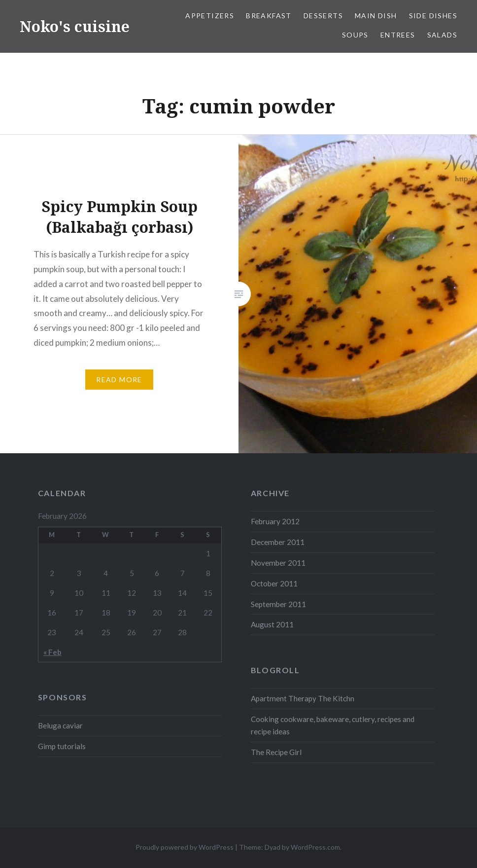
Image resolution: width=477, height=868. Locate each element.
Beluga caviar (60, 725)
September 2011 (278, 604)
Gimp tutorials (62, 746)
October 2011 (274, 583)
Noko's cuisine (75, 26)
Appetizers (210, 16)
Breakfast (269, 16)
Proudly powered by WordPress (185, 847)
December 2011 (278, 542)
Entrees (398, 35)
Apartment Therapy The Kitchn (303, 698)
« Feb (52, 652)
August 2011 (272, 624)
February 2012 (275, 521)
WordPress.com (315, 847)
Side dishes (433, 16)
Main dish (376, 16)
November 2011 (278, 563)
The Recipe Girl (276, 752)
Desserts (323, 16)
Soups (355, 35)
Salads (442, 35)
